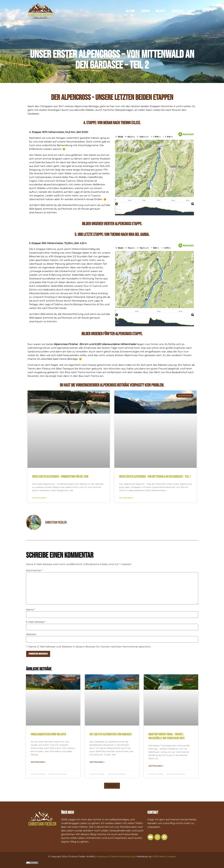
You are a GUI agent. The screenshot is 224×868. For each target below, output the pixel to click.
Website (31, 634)
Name (31, 610)
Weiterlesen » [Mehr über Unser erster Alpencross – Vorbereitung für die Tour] (40, 498)
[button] (112, 786)
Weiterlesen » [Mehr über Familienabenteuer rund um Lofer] (38, 762)
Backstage (177, 12)
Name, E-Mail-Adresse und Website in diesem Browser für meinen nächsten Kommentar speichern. (90, 647)
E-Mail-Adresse (36, 622)
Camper (145, 12)
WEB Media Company (164, 856)
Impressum (102, 856)
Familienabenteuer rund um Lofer (48, 734)
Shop (192, 12)
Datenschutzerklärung (122, 856)
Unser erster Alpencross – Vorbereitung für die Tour (60, 477)
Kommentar (34, 570)
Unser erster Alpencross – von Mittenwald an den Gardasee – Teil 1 (155, 477)
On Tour (130, 12)
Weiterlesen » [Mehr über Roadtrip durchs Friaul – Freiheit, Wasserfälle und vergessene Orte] (156, 766)
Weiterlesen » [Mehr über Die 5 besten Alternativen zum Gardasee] (97, 762)
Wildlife (161, 12)
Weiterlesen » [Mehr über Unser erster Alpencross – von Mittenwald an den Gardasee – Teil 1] (127, 498)
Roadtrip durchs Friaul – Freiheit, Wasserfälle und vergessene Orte (167, 736)
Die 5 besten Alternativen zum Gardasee (111, 734)
